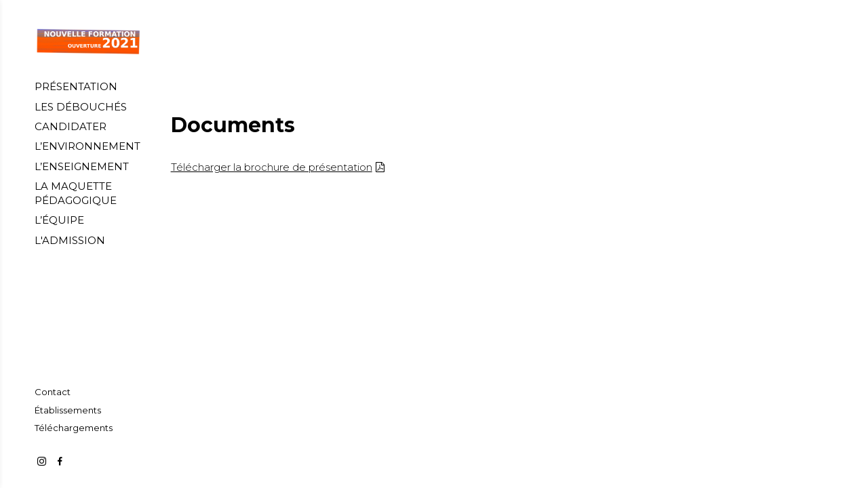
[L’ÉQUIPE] (59, 220)
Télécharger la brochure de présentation (272, 167)
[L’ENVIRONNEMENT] (87, 146)
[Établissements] (68, 410)
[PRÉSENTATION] (76, 86)
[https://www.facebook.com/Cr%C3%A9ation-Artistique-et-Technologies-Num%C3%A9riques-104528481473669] (60, 461)
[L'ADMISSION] (70, 240)
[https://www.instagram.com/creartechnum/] (42, 461)
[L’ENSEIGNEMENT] (82, 166)
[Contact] (53, 392)
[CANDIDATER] (71, 126)
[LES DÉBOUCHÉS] (81, 107)
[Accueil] (88, 42)
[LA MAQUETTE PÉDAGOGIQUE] (88, 193)
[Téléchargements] (74, 428)
